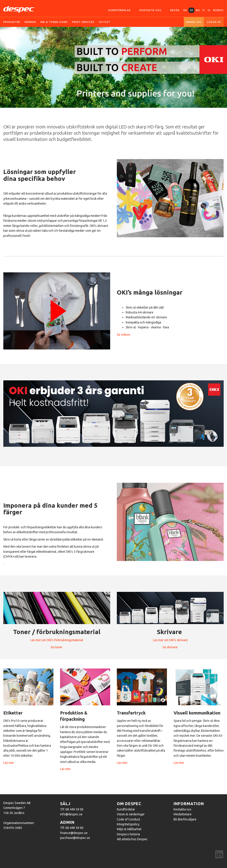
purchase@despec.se (75, 838)
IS (209, 10)
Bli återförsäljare (185, 819)
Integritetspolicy (128, 824)
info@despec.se (71, 814)
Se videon (124, 335)
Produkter (12, 22)
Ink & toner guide (54, 22)
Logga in (214, 22)
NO (198, 10)
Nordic (218, 10)
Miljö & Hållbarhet (129, 829)
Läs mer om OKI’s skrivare (170, 640)
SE (191, 10)
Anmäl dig (194, 22)
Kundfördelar (119, 10)
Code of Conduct (128, 819)
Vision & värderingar (131, 814)
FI (204, 10)
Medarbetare (183, 814)
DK (185, 10)
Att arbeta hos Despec (132, 839)
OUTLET (105, 22)
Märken (30, 22)
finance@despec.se (74, 833)
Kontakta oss (150, 10)
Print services (83, 22)
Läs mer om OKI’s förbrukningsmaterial (57, 640)
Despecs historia (128, 834)
